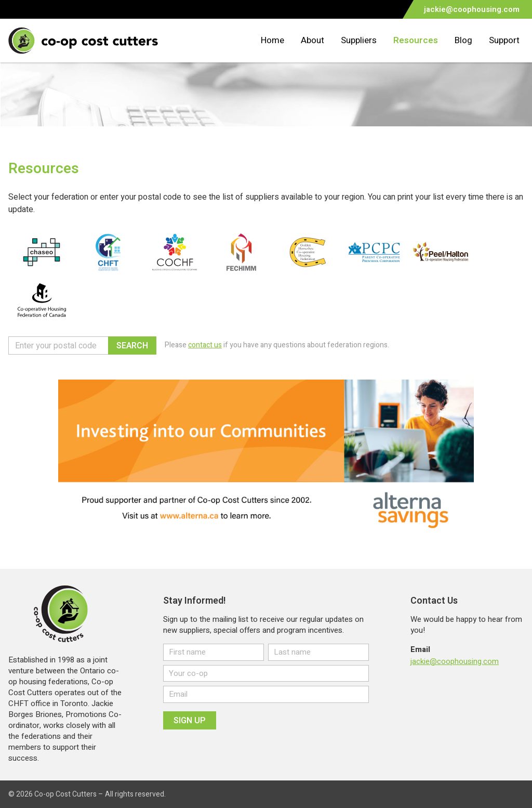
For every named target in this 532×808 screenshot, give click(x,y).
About (312, 40)
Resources (416, 40)
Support (504, 40)
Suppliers (359, 40)
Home (272, 40)
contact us (205, 345)
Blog (463, 40)
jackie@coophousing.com (455, 661)
